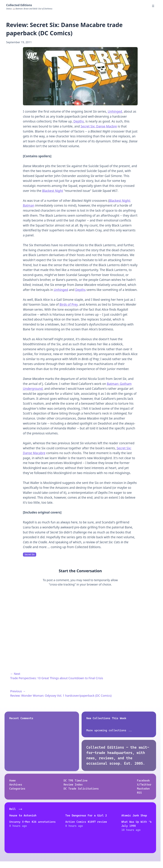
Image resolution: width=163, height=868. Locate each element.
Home (12, 780)
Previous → (18, 691)
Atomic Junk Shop (120, 815)
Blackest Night (53, 191)
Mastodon (143, 789)
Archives (16, 785)
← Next (15, 674)
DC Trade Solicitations (81, 789)
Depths (79, 121)
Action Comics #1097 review (79, 822)
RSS (139, 793)
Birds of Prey (68, 304)
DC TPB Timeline (75, 780)
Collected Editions (19, 5)
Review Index (73, 785)
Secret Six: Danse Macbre (99, 126)
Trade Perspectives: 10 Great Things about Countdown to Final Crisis (57, 678)
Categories (17, 789)
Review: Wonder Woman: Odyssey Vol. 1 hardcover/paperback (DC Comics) (61, 696)
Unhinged (115, 111)
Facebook (143, 780)
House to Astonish (23, 815)
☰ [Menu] (153, 6)
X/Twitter (144, 785)
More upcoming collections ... (110, 730)
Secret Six (30, 554)
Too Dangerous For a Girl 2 (79, 815)
